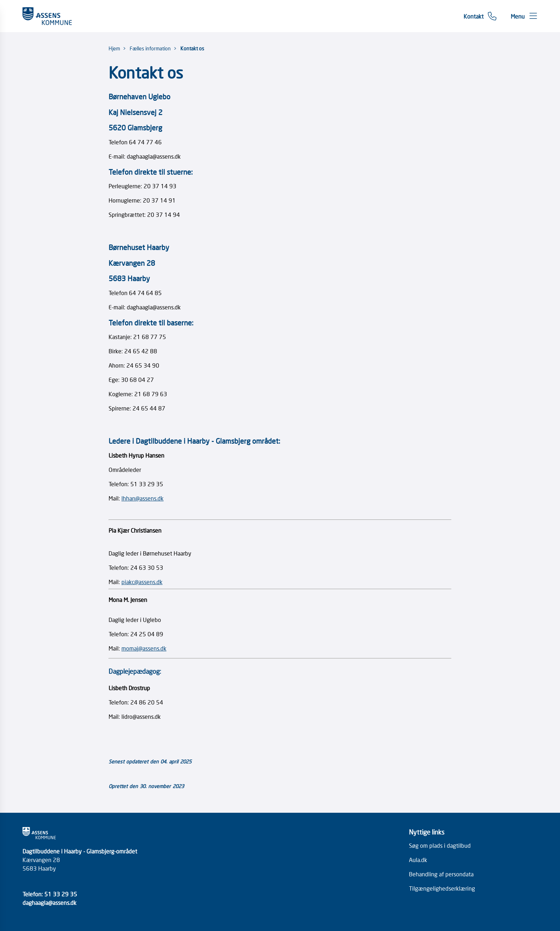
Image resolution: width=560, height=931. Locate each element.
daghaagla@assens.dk (49, 902)
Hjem (114, 48)
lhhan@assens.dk (142, 498)
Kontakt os (192, 48)
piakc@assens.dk (142, 582)
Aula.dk (418, 860)
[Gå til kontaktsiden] (480, 16)
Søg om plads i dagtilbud (440, 845)
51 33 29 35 (61, 894)
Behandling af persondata (441, 874)
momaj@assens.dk (144, 648)
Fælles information (150, 48)
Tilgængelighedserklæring (442, 888)
